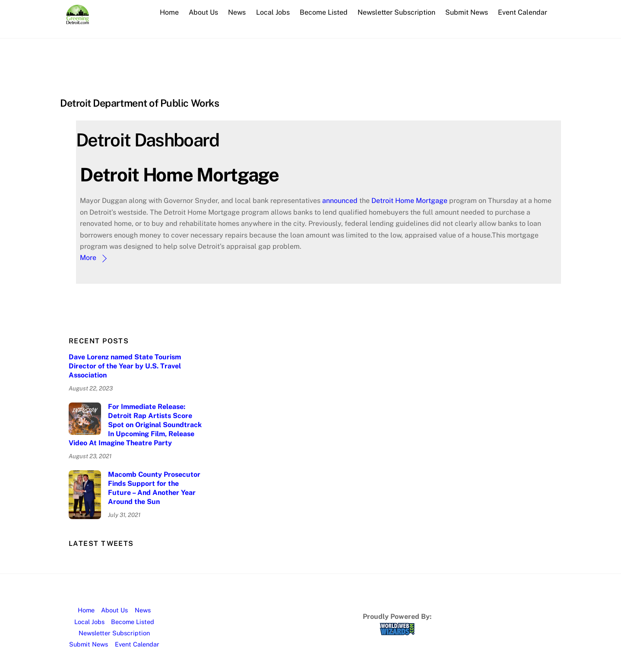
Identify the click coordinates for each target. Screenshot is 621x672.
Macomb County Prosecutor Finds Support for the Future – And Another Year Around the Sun (154, 488)
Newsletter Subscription (396, 12)
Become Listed (324, 12)
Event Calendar (523, 12)
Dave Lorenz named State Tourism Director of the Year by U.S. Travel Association (125, 366)
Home (169, 12)
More (88, 258)
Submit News (467, 12)
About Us (203, 12)
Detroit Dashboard (148, 140)
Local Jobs (273, 12)
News (237, 12)
